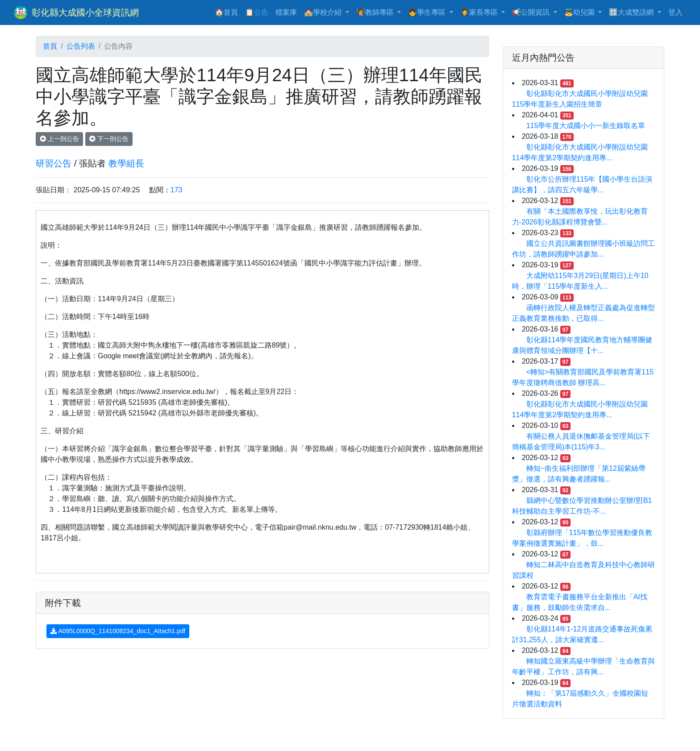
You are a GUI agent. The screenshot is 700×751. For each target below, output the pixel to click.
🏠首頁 (228, 11)
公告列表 (81, 46)
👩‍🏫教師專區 (376, 12)
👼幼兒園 (580, 12)
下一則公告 (109, 139)
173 (177, 190)
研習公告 (54, 163)
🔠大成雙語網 (632, 12)
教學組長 (126, 163)
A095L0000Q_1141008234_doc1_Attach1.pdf (118, 631)
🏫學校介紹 (324, 12)
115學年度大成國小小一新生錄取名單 (586, 126)
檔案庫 (286, 12)
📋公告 (257, 12)
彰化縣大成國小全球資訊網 (85, 12)
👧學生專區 (428, 12)
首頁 (50, 46)
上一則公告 (59, 139)
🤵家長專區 (480, 12)
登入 (675, 12)
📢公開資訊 (532, 12)
